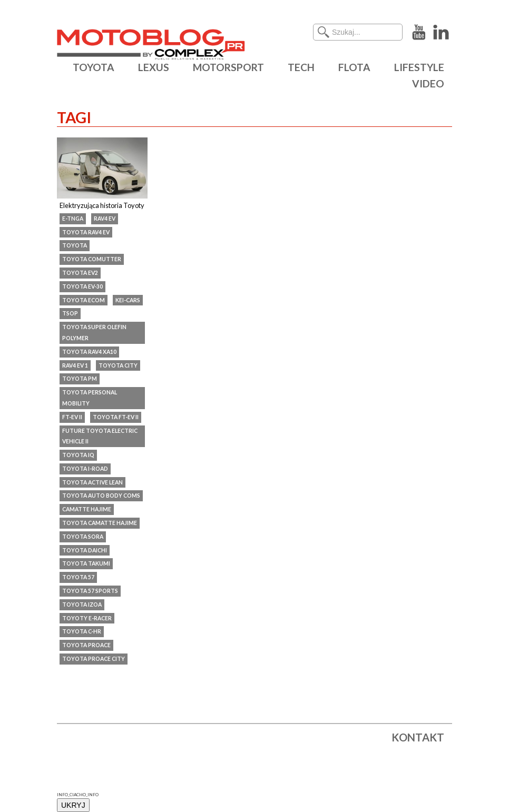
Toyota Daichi (85, 550)
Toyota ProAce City (94, 659)
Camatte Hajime (87, 509)
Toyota (75, 245)
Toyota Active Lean (92, 482)
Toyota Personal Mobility (90, 398)
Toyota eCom (84, 300)
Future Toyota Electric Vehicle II (100, 436)
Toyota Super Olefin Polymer (94, 333)
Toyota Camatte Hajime (100, 523)
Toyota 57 (78, 577)
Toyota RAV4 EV (86, 232)
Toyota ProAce (86, 645)
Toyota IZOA (82, 605)
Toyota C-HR (82, 631)
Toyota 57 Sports (90, 591)
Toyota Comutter (92, 259)
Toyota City (118, 365)
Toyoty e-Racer (87, 618)
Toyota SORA (83, 537)
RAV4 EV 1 (75, 365)
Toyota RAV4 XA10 (89, 352)
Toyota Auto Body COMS (101, 496)
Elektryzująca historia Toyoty (102, 205)
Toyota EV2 (80, 273)
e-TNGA (73, 219)
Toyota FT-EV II (116, 417)
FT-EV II (72, 417)
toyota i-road (85, 469)
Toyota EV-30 (82, 286)
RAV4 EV (105, 219)
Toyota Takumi (86, 563)
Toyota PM (80, 379)
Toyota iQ (78, 455)
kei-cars (128, 300)
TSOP (70, 313)
